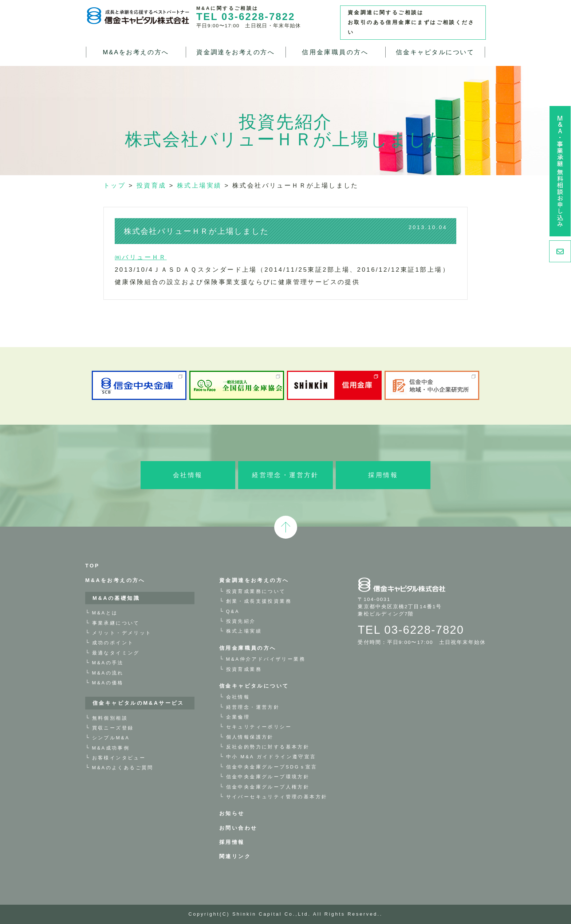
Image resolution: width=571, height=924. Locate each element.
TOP (92, 566)
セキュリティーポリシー (259, 727)
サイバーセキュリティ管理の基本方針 (277, 797)
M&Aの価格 (108, 683)
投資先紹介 (241, 621)
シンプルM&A (111, 738)
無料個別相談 (110, 718)
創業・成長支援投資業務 (259, 601)
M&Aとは (105, 613)
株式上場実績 (244, 631)
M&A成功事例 (111, 748)
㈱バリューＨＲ (141, 257)
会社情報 (188, 475)
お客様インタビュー (119, 758)
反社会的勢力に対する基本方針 (268, 747)
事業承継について (116, 623)
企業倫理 (238, 717)
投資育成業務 (244, 669)
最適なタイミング (116, 653)
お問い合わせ (238, 828)
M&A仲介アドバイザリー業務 (266, 659)
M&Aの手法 (108, 663)
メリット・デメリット (122, 633)
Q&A (233, 611)
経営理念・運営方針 (285, 475)
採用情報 (383, 475)
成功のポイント (113, 643)
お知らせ (232, 813)
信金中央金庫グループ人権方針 (268, 787)
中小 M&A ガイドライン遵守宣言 (271, 757)
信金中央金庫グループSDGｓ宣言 (272, 767)
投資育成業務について (256, 591)
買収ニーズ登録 (113, 728)
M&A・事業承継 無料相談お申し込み (560, 171)
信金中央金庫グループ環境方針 (268, 777)
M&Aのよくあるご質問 (123, 768)
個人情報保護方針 (250, 737)
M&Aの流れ (108, 673)
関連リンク (235, 856)
